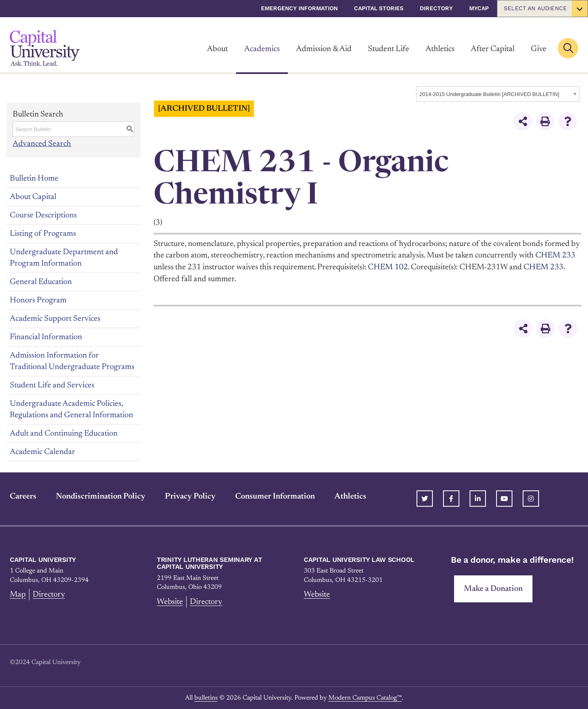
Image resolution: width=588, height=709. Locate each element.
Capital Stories (379, 8)
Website (170, 602)
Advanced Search (42, 144)
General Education (41, 282)
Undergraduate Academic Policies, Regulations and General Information (71, 409)
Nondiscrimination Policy (101, 496)
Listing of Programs (43, 233)
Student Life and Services (52, 385)
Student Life (389, 49)
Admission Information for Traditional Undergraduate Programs (72, 361)
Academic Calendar (42, 452)
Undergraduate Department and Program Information (64, 257)
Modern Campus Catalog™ (365, 698)
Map (18, 594)
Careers (23, 496)
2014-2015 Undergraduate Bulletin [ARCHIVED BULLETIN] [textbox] (489, 94)
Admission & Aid (324, 49)
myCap (479, 8)
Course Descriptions (43, 215)
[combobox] (498, 94)
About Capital (33, 197)
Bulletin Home (34, 178)
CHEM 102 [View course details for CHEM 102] (388, 267)
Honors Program (38, 300)
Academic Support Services (55, 318)
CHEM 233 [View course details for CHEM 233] (555, 255)
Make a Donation (493, 588)
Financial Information (46, 337)
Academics (262, 49)
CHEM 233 (543, 267)
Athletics (440, 49)
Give (539, 49)
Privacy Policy (190, 496)
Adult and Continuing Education (64, 433)
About (217, 49)
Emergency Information (299, 8)
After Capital (493, 49)
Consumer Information (275, 496)
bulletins (206, 698)
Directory (436, 8)
